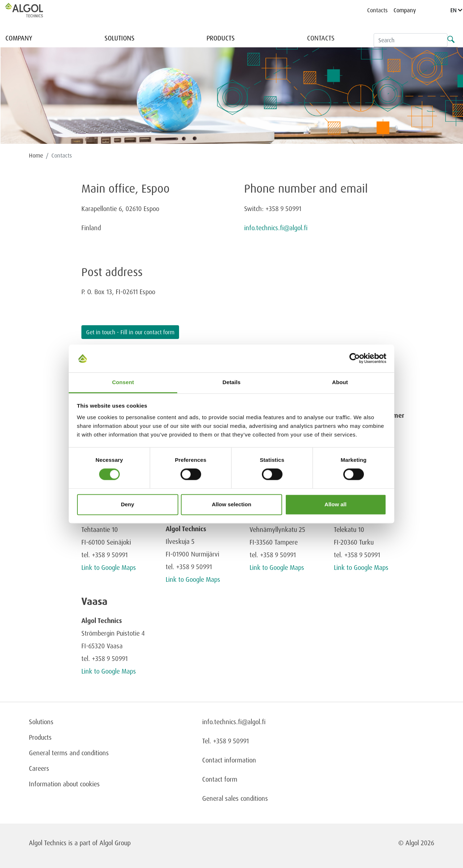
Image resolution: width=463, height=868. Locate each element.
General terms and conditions (69, 753)
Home (36, 155)
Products (221, 38)
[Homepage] (32, 10)
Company (405, 10)
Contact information (229, 760)
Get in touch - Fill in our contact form (130, 332)
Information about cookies (64, 784)
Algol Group (115, 843)
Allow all (335, 504)
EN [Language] (456, 10)
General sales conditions (235, 798)
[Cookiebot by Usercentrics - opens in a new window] (355, 358)
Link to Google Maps (109, 567)
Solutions (120, 38)
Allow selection (231, 504)
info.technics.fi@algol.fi (276, 228)
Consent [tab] (123, 382)
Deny (128, 504)
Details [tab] (231, 382)
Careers (39, 768)
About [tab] (340, 382)
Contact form (220, 779)
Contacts (377, 10)
